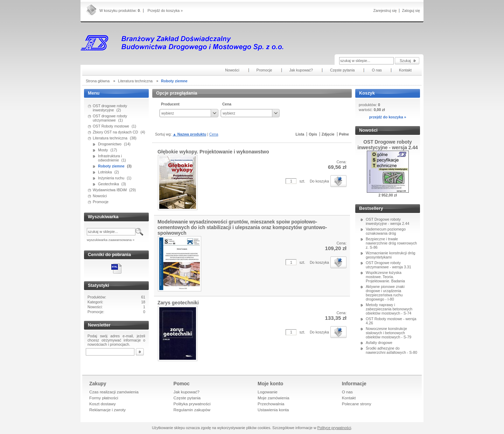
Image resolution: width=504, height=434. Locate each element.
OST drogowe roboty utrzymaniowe (110, 118)
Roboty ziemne (111, 166)
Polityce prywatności (334, 428)
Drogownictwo (110, 144)
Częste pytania (187, 398)
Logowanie (268, 392)
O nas (347, 392)
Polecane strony (357, 404)
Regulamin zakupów (192, 410)
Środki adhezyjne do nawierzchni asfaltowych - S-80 (391, 350)
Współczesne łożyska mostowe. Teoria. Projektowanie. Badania (385, 277)
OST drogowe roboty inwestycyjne (110, 108)
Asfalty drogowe (379, 343)
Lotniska (105, 172)
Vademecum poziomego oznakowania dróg (386, 231)
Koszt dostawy (103, 404)
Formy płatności (104, 398)
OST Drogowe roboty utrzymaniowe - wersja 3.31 (388, 265)
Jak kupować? (187, 392)
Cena (214, 134)
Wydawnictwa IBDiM (110, 190)
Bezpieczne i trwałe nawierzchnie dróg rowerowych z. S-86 (391, 243)
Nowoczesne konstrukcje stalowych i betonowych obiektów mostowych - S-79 (388, 333)
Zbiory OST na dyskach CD (115, 132)
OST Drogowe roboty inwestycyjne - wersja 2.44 (387, 221)
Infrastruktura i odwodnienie (110, 158)
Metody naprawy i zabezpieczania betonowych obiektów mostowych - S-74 (389, 309)
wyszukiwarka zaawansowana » (111, 240)
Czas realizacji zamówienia (114, 392)
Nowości (100, 196)
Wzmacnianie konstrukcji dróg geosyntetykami (391, 255)
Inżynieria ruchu (111, 178)
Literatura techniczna (110, 138)
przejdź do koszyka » (387, 117)
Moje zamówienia (274, 398)
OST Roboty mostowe (111, 126)
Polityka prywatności (192, 404)
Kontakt (349, 398)
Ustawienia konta (273, 410)
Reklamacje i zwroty (107, 410)
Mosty (103, 150)
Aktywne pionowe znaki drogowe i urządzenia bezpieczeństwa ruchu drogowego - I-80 (385, 293)
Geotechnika (108, 184)
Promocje (101, 202)
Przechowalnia (271, 404)
